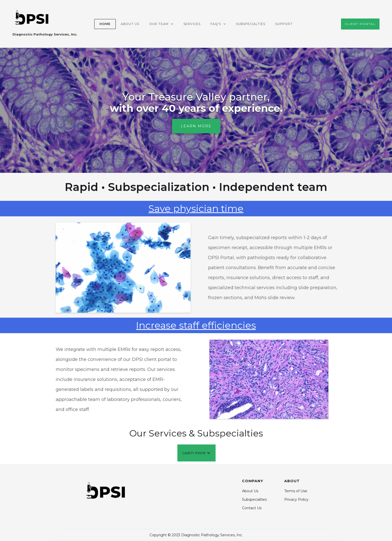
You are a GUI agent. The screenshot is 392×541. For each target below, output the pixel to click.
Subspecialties (251, 24)
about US (130, 24)
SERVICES (192, 24)
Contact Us (252, 508)
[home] (45, 24)
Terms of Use (296, 491)
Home (105, 24)
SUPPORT (284, 24)
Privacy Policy (296, 499)
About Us (250, 491)
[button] (161, 24)
